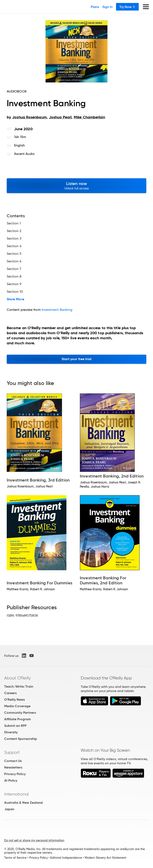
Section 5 (14, 254)
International (16, 794)
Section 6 (14, 261)
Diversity (11, 732)
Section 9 (14, 284)
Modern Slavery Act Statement (106, 858)
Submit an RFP (15, 726)
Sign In (107, 7)
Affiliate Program (18, 719)
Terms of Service (15, 858)
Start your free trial (77, 359)
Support (12, 752)
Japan (9, 809)
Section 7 (14, 269)
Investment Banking (57, 310)
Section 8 (14, 276)
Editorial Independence (66, 858)
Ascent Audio (24, 154)
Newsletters (13, 767)
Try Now (127, 7)
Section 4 (14, 246)
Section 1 (14, 223)
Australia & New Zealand (23, 803)
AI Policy (11, 780)
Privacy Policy (15, 774)
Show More (15, 299)
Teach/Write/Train (19, 686)
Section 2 (14, 231)
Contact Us (13, 761)
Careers (10, 693)
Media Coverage (17, 706)
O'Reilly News (15, 700)
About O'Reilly (17, 678)
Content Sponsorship (21, 739)
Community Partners (20, 713)
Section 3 (14, 239)
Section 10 (15, 292)
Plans (95, 7)
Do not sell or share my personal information (34, 840)
